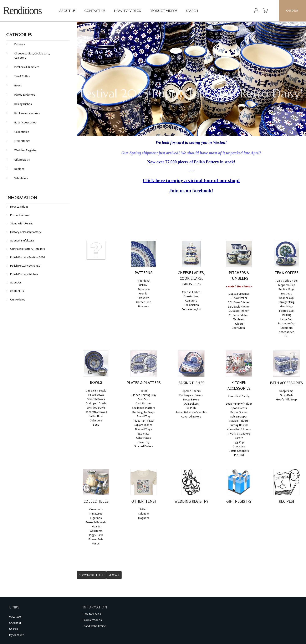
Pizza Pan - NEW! (144, 421)
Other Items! (22, 141)
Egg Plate (144, 433)
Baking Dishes (23, 104)
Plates (144, 391)
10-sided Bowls (96, 408)
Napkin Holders (239, 421)
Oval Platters (144, 403)
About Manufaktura (22, 240)
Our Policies (18, 299)
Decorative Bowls (96, 412)
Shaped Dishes (144, 446)
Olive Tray (144, 442)
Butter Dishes (239, 412)
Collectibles (22, 132)
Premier (144, 293)
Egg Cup (239, 442)
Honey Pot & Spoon (239, 429)
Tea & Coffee (22, 76)
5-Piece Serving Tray (144, 395)
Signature (144, 289)
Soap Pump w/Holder (239, 404)
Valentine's (21, 178)
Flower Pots (96, 539)
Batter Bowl (96, 416)
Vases (96, 543)
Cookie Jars (191, 296)
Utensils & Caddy (239, 396)
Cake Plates (144, 438)
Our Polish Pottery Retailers (28, 249)
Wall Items (96, 531)
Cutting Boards (239, 425)
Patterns (20, 44)
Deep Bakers (191, 399)
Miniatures (96, 513)
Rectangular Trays (144, 412)
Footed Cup (286, 311)
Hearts (96, 526)
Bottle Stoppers (239, 451)
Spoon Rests (239, 408)
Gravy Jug (239, 446)
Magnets (144, 518)
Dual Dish (144, 399)
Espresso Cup (287, 323)
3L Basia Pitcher (239, 311)
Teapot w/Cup (287, 285)
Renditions (22, 10)
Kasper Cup (287, 298)
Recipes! (20, 169)
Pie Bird (239, 455)
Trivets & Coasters (239, 433)
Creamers (287, 328)
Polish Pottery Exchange (25, 266)
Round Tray (144, 416)
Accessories (287, 332)
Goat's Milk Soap (287, 399)
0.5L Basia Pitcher (239, 302)
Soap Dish (286, 395)
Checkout (15, 623)
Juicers (239, 324)
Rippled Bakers (191, 391)
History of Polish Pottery (26, 232)
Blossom (144, 306)
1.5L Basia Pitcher (239, 307)
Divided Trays (144, 429)
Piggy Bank (96, 535)
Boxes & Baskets (96, 522)
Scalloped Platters (144, 408)
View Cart (15, 617)
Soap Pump (286, 391)
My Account (16, 635)
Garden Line (144, 302)
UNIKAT (144, 285)
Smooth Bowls (96, 399)
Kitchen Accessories (27, 113)
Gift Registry (22, 160)
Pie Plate (191, 408)
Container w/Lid (191, 309)
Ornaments (96, 509)
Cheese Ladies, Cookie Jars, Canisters (32, 56)
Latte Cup (286, 319)
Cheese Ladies (191, 292)
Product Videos (163, 11)
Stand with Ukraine (22, 223)
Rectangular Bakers (191, 395)
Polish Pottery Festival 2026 (27, 257)
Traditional (144, 281)
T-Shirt (144, 509)
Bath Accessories (25, 122)
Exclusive (144, 298)
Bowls (18, 85)
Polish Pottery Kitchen (24, 274)
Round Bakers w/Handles (191, 412)
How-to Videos (127, 11)
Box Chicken (191, 305)
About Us (67, 11)
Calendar (144, 513)
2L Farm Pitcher (239, 315)
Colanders (96, 420)
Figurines (96, 518)
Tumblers (239, 319)
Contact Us (95, 11)
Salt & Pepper (239, 416)
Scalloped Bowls (96, 403)
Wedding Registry (25, 150)
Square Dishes (144, 425)
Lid (286, 336)
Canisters (191, 300)
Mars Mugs (286, 306)
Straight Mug (286, 302)
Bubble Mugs (287, 289)
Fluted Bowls (96, 395)
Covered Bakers (191, 416)
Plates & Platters (25, 95)
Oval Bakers (191, 404)
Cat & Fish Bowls (96, 390)
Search (192, 11)
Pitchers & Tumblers (27, 67)
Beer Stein (238, 328)
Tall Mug (287, 315)
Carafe (239, 438)
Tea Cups (286, 293)
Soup (96, 425)
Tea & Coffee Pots (287, 281)
